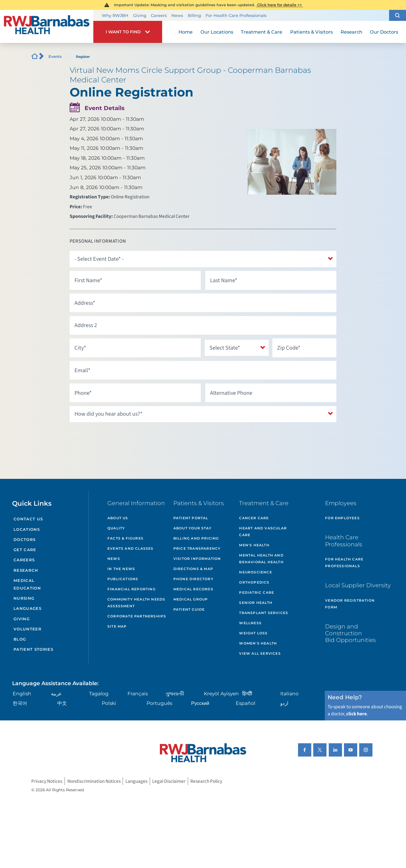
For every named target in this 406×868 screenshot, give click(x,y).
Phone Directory (193, 579)
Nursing (24, 598)
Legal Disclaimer (169, 781)
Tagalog (99, 693)
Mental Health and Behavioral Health (261, 559)
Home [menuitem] (186, 32)
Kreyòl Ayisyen (221, 693)
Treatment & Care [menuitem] (262, 32)
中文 (62, 703)
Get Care (25, 550)
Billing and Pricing (196, 538)
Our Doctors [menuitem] (384, 32)
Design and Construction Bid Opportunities (350, 633)
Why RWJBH (115, 16)
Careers (159, 16)
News (177, 16)
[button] (398, 16)
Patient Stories (33, 649)
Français (138, 693)
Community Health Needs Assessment (136, 603)
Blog (20, 639)
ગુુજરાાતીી (175, 693)
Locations (27, 529)
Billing (194, 16)
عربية (56, 693)
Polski (109, 703)
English (22, 693)
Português (159, 703)
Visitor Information (197, 559)
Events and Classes (131, 548)
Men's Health (254, 545)
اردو (284, 703)
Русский (200, 703)
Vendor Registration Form (350, 604)
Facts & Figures (125, 538)
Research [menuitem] (351, 32)
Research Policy (206, 781)
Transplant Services (264, 613)
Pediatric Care (257, 592)
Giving (140, 16)
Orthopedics (254, 582)
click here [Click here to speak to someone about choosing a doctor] (357, 714)
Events (55, 56)
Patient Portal (191, 518)
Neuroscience (255, 572)
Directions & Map (193, 569)
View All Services (260, 653)
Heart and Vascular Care (263, 531)
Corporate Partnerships (137, 616)
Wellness (250, 623)
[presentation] (112, 437)
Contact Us (28, 519)
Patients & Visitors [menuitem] (311, 32)
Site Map (117, 626)
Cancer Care (254, 518)
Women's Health (258, 643)
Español (246, 703)
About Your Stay (192, 528)
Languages (27, 608)
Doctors (25, 540)
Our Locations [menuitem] (217, 32)
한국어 (20, 703)
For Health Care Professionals (236, 16)
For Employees (342, 518)
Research (26, 570)
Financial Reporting (132, 589)
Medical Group (191, 599)
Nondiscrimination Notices (94, 781)
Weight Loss (253, 633)
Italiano (289, 693)
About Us (118, 518)
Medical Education (27, 584)
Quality (116, 528)
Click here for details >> (280, 5)
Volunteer (27, 629)
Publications (123, 579)
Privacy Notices (47, 781)
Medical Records (193, 589)
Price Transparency (197, 548)
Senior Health (256, 603)
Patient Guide (189, 609)
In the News (121, 569)
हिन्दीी (247, 693)
